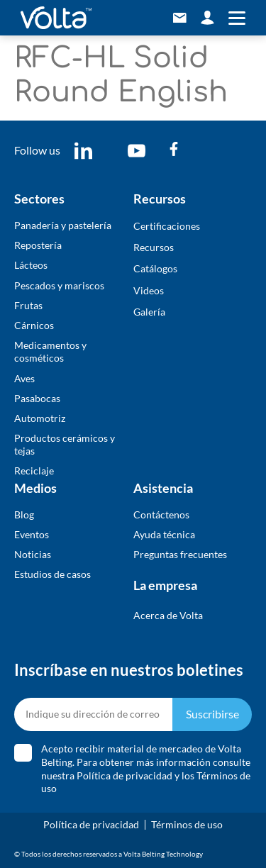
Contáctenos (161, 514)
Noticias (33, 554)
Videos (149, 290)
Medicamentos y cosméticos (50, 351)
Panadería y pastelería (63, 225)
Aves (24, 378)
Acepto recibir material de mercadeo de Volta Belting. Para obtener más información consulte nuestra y (146, 769)
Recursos (154, 247)
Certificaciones (167, 226)
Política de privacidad (124, 775)
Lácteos (31, 265)
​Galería (149, 312)
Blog (24, 514)
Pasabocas (37, 398)
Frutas (28, 305)
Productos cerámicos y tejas (65, 444)
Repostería (38, 245)
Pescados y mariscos (59, 285)
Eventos (32, 534)
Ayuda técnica (164, 534)
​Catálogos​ (155, 268)
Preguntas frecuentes (180, 554)
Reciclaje (34, 471)
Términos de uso (187, 824)
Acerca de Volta (168, 615)
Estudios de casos (52, 574)
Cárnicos (34, 325)
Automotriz (40, 418)
